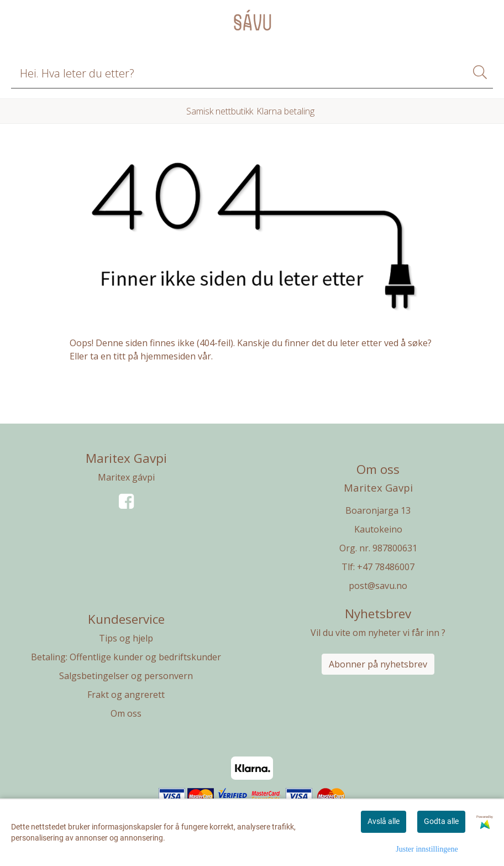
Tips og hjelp (126, 638)
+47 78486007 (386, 567)
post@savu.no (378, 586)
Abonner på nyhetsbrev (378, 664)
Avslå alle (384, 821)
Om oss (126, 713)
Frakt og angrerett (126, 695)
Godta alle (441, 821)
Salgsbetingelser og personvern (126, 676)
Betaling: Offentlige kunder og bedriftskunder (126, 657)
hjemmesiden (168, 356)
